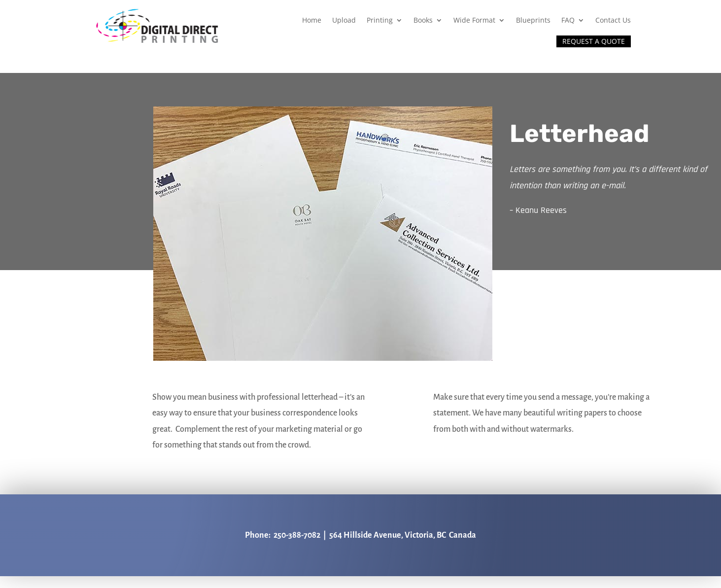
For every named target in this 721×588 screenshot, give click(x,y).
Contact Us (613, 20)
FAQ (568, 20)
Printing (380, 20)
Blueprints (533, 20)
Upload (344, 20)
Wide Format (474, 20)
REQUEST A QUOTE (594, 41)
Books (423, 20)
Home (312, 20)
